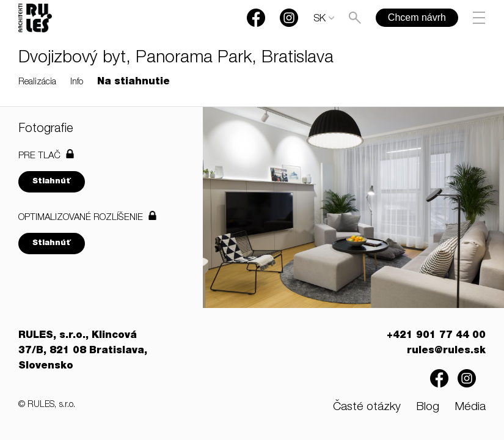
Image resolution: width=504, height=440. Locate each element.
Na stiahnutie (133, 82)
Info (77, 82)
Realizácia (37, 82)
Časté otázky (367, 407)
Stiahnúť (52, 182)
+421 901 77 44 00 (436, 336)
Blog (428, 407)
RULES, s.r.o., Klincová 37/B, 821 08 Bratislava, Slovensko (83, 351)
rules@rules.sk (446, 351)
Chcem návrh (417, 17)
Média (470, 407)
